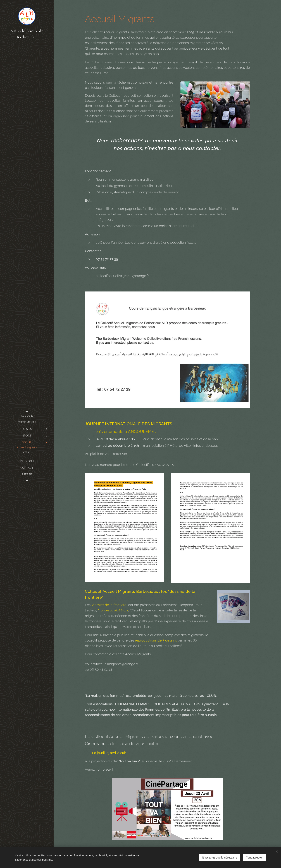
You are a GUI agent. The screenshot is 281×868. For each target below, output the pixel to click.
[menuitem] (27, 416)
